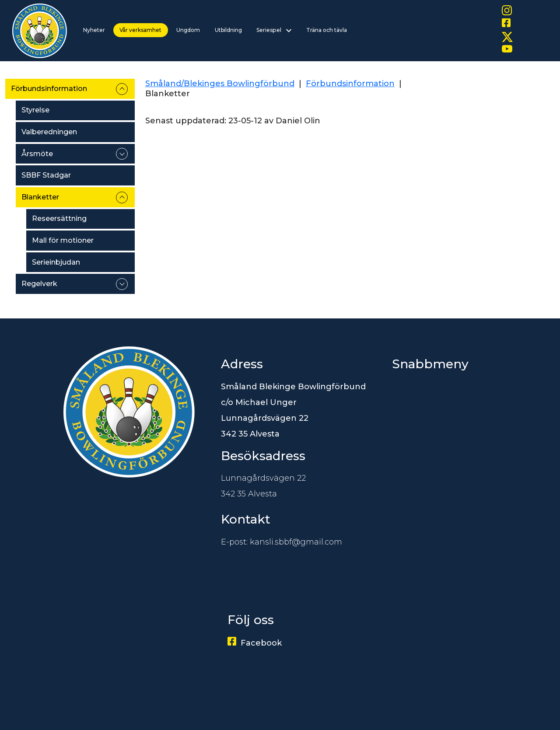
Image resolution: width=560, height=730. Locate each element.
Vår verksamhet (140, 30)
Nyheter (94, 30)
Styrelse (35, 110)
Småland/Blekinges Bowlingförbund (220, 84)
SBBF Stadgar (46, 175)
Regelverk (39, 284)
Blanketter (40, 197)
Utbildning (228, 30)
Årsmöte (37, 154)
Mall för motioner (63, 240)
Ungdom (188, 30)
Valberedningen (49, 132)
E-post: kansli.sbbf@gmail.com (282, 542)
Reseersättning (59, 218)
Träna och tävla (327, 30)
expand (122, 89)
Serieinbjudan (56, 262)
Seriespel (274, 30)
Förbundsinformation (49, 89)
